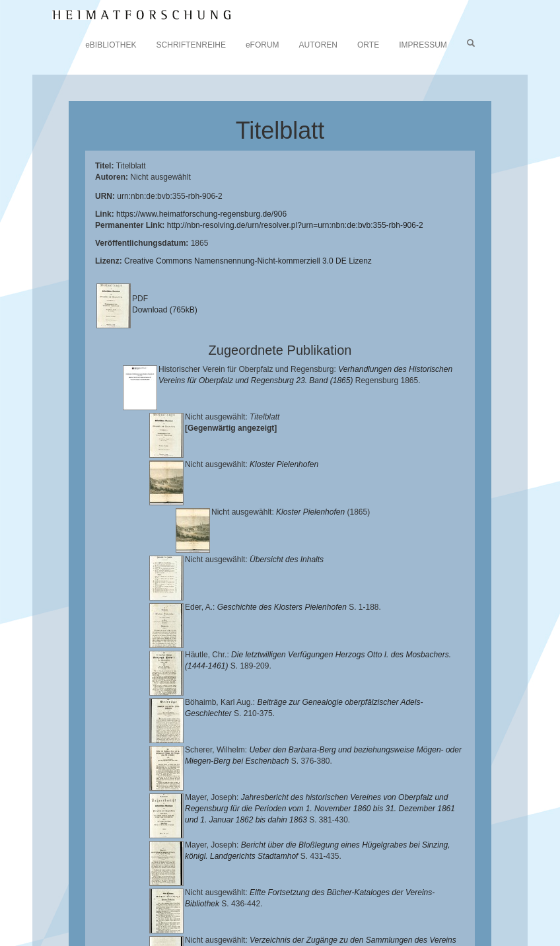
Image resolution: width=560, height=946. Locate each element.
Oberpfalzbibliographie (353, 917)
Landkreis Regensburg (140, 907)
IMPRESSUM (423, 45)
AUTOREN (318, 45)
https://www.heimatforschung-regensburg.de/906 (201, 214)
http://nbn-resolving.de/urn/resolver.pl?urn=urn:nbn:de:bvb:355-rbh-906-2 (295, 225)
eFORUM (262, 45)
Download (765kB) (165, 310)
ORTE (368, 45)
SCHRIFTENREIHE (191, 45)
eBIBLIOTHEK (111, 45)
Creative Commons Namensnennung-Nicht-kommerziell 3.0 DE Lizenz (248, 261)
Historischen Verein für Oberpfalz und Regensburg (403, 896)
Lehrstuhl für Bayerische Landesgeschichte (142, 896)
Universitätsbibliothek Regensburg (379, 886)
